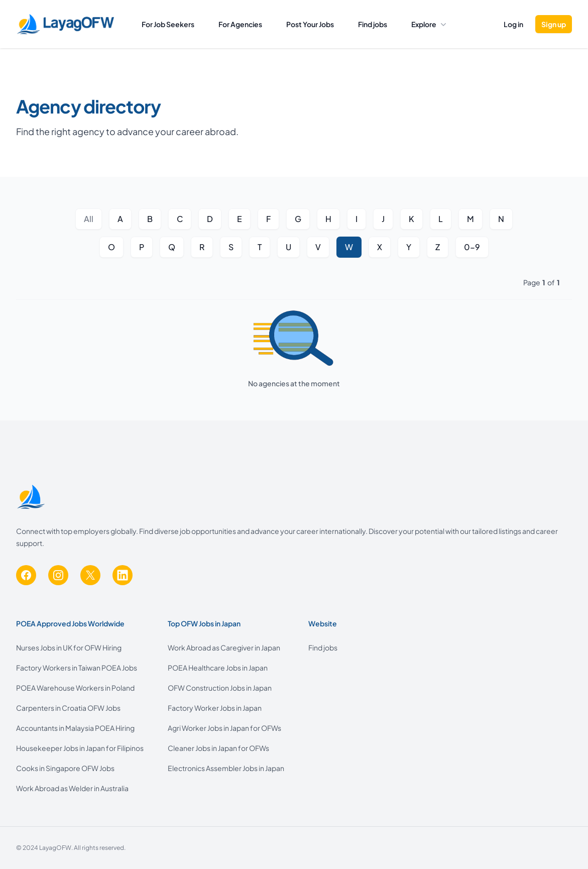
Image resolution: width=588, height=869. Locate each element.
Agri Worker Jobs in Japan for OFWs (224, 728)
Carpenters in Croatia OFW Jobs (68, 708)
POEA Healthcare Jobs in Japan (218, 668)
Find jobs (373, 24)
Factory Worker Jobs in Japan (215, 708)
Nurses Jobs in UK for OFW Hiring (69, 647)
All (89, 219)
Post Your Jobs (310, 24)
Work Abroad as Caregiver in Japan (224, 647)
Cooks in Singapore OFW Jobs (65, 768)
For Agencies (240, 24)
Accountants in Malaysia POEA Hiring (75, 728)
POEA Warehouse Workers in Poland (75, 688)
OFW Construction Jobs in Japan (220, 688)
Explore (429, 24)
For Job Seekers (168, 24)
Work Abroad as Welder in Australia (72, 788)
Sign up (554, 24)
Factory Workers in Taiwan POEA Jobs (77, 668)
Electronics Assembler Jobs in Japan (226, 768)
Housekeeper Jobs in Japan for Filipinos (80, 748)
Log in (513, 24)
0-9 (472, 247)
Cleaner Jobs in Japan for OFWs (218, 748)
